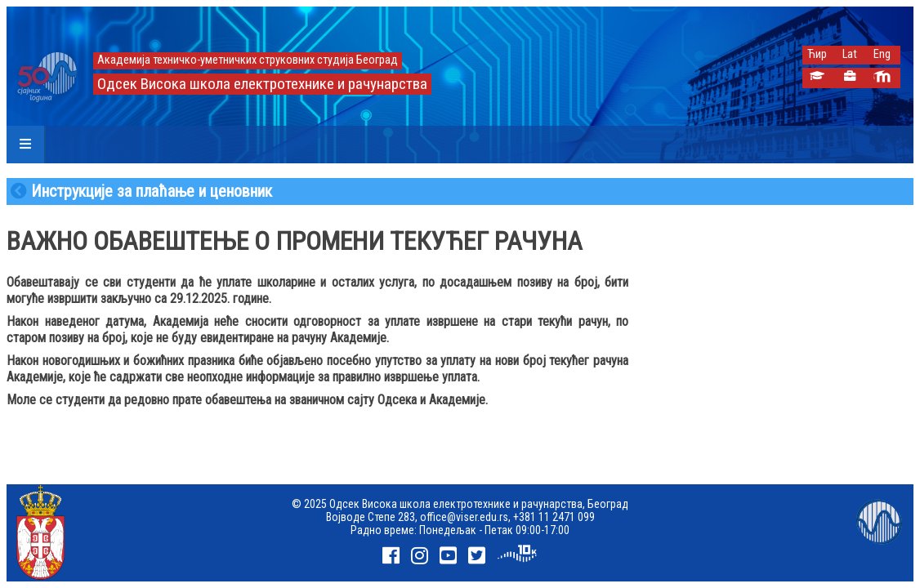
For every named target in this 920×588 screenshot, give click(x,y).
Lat (850, 54)
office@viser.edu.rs (464, 517)
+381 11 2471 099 (554, 517)
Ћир (817, 54)
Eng (882, 54)
